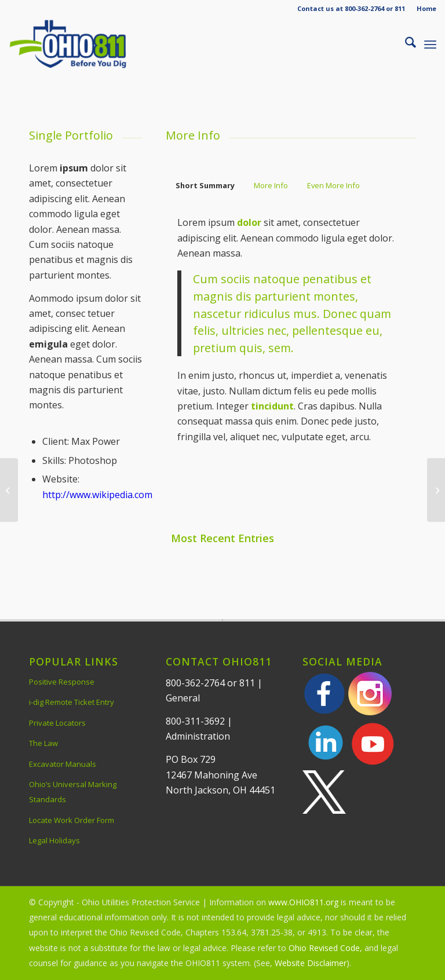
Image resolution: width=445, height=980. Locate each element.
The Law (43, 743)
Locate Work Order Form (72, 820)
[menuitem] (424, 9)
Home (426, 8)
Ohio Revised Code (324, 948)
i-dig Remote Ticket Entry (72, 702)
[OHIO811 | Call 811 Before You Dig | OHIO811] (83, 44)
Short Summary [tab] (205, 185)
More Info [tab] (271, 185)
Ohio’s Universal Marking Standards (73, 792)
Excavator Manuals (63, 764)
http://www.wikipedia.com (97, 495)
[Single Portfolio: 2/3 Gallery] (436, 490)
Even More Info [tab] (333, 185)
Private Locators (57, 723)
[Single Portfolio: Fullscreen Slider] (9, 490)
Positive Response (62, 682)
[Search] (405, 44)
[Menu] (430, 44)
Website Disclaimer (311, 963)
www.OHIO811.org (303, 902)
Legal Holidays (54, 840)
